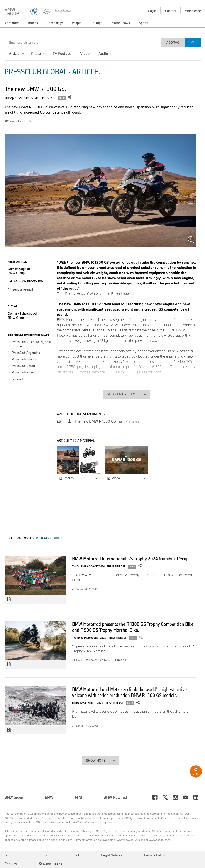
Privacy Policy (154, 855)
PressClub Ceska (23, 366)
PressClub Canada (24, 359)
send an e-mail (20, 289)
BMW (49, 797)
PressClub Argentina (26, 353)
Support (11, 855)
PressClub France (24, 372)
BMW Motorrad (115, 797)
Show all (18, 379)
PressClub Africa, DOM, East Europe (31, 344)
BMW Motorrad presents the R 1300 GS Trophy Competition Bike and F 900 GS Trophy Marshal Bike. (133, 627)
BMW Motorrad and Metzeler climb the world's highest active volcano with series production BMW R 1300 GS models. (129, 692)
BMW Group (14, 797)
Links (43, 855)
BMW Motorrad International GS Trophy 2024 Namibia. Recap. (131, 559)
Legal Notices (112, 855)
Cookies (11, 864)
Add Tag (173, 43)
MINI (78, 797)
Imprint (74, 855)
